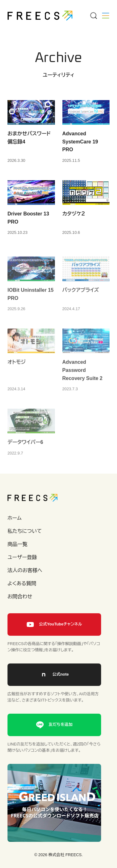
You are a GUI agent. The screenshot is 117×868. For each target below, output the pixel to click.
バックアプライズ (81, 295)
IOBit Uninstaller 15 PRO (31, 299)
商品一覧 (17, 544)
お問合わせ (20, 597)
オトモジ (17, 367)
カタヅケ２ (74, 214)
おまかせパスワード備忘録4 (29, 138)
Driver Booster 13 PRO (28, 218)
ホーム (15, 518)
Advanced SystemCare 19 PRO (80, 142)
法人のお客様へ (25, 570)
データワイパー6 (25, 447)
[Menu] (93, 16)
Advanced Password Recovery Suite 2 (83, 375)
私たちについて (25, 531)
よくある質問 (22, 583)
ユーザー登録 (22, 557)
